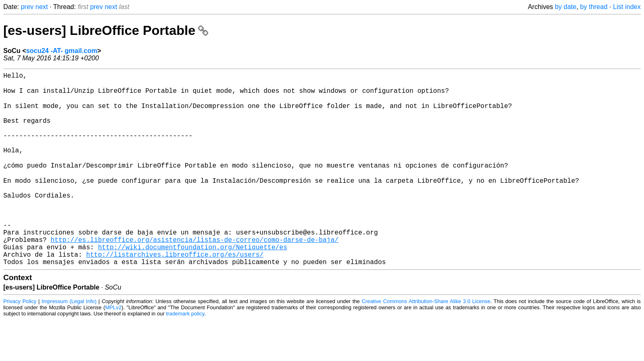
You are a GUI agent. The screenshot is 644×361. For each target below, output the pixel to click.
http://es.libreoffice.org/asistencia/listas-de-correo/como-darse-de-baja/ (194, 276)
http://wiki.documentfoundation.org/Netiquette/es (192, 285)
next (41, 7)
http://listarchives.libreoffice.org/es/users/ (175, 294)
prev (27, 7)
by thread (594, 7)
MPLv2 (113, 348)
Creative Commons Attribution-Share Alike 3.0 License (426, 342)
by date (566, 7)
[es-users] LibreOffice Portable (106, 30)
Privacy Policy (20, 342)
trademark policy (185, 355)
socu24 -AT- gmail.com (62, 51)
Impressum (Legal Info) (69, 342)
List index (627, 7)
